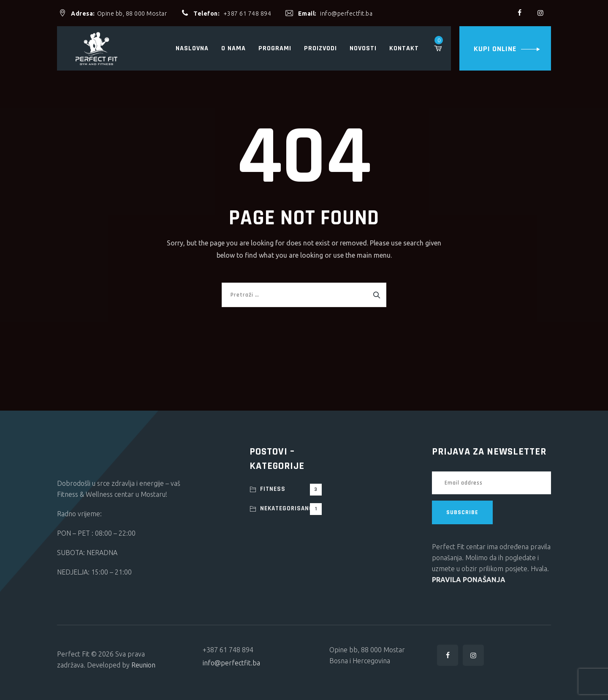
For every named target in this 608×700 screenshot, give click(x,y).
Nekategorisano (291, 509)
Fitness (291, 490)
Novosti (363, 48)
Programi (275, 48)
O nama (233, 48)
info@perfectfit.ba (346, 14)
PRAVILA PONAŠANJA (469, 580)
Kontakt (404, 48)
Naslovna (192, 48)
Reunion (143, 665)
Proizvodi (320, 48)
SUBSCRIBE (462, 512)
